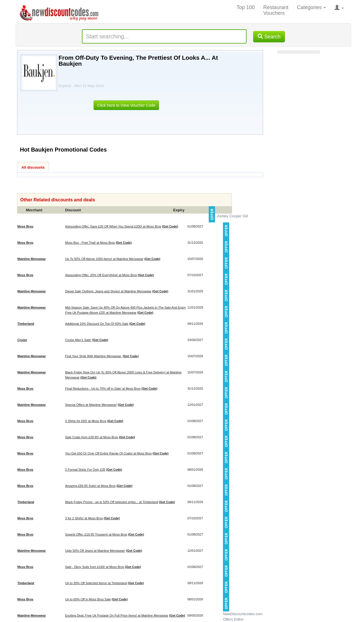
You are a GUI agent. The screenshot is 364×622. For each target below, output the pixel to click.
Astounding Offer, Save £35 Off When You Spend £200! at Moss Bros (113, 226)
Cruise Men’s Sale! (78, 340)
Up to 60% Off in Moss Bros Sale (88, 599)
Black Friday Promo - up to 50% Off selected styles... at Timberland (112, 502)
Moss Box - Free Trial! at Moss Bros (90, 243)
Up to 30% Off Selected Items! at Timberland (96, 583)
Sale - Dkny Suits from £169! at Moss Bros (95, 567)
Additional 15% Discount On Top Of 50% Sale (97, 324)
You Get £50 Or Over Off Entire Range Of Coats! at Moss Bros (108, 453)
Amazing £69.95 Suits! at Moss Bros (90, 486)
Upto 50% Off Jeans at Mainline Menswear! (95, 551)
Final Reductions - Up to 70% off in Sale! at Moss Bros (103, 389)
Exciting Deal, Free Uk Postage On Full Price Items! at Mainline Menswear (117, 615)
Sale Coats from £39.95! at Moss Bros (92, 437)
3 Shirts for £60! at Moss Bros (86, 421)
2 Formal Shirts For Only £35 (85, 470)
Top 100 (246, 7)
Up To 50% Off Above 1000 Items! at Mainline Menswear (104, 259)
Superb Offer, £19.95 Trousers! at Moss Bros (96, 534)
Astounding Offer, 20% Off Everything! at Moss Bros (101, 275)
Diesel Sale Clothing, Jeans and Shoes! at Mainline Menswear (108, 291)
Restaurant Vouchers (276, 10)
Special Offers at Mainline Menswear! (91, 405)
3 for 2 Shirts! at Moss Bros (84, 518)
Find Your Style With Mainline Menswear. (93, 356)
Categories (311, 7)
